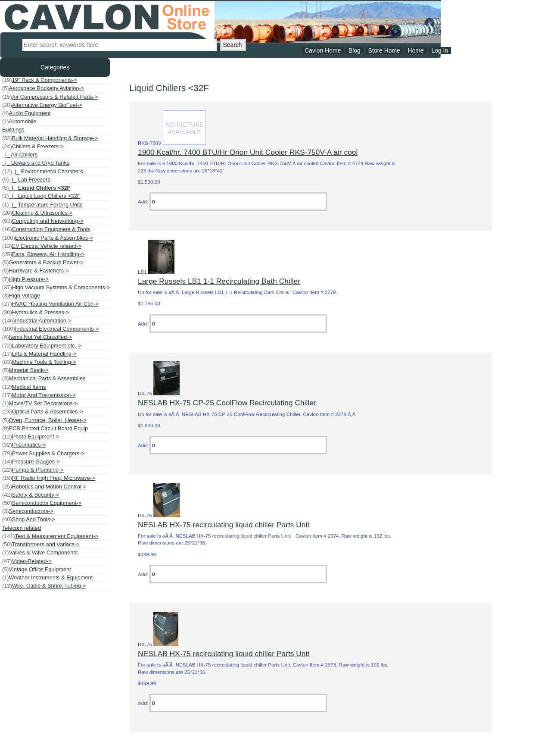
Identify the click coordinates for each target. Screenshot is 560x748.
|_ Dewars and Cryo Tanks (36, 163)
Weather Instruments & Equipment (47, 578)
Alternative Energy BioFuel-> (42, 105)
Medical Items (24, 387)
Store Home (384, 50)
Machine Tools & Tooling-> (39, 362)
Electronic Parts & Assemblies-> (48, 238)
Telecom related (22, 528)
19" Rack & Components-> (40, 80)
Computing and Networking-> (43, 221)
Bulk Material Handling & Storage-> (50, 138)
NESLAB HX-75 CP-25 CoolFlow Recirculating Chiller (227, 403)
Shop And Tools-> (29, 520)
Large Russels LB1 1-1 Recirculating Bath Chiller (219, 281)
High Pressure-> (25, 279)
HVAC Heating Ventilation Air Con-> (50, 304)
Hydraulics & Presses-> (36, 313)
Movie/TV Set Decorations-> (40, 404)
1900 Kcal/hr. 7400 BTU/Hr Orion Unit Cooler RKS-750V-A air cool (248, 152)
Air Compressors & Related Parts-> (50, 97)
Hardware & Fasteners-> (36, 271)
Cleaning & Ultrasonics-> (37, 213)
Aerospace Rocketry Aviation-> (43, 88)
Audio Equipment (26, 113)
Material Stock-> (25, 370)
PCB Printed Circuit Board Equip (45, 429)
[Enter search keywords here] (120, 45)
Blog (355, 50)
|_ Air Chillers (20, 155)
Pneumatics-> (24, 445)
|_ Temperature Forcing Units (42, 205)
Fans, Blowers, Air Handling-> (43, 254)
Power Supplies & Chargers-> (43, 454)
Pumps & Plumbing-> (33, 470)
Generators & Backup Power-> (43, 263)
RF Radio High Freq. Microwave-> (49, 478)
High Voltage (21, 296)
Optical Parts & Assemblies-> (42, 412)
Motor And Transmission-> (39, 395)
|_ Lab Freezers (26, 180)
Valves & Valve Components (40, 553)
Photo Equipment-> (31, 437)
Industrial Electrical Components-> (50, 329)
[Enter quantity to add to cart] (238, 202)
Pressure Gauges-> (31, 462)
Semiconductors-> (28, 511)
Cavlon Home (323, 50)
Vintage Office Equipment (37, 570)
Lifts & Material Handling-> (39, 354)
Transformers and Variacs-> (41, 545)
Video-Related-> (27, 561)
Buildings (13, 130)
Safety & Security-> (31, 495)
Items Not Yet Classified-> (37, 337)
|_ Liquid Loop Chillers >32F (41, 196)
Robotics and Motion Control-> (44, 487)
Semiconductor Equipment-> (42, 503)
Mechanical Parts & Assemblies (44, 379)
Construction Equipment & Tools (46, 229)
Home (416, 50)
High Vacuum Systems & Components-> (56, 288)
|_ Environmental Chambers (43, 172)
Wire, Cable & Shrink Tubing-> (44, 586)
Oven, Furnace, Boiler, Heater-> (44, 420)
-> (33, 147)
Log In (440, 50)
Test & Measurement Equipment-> (50, 536)
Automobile (19, 122)
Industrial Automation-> (37, 321)
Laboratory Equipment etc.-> (42, 346)
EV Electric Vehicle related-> (42, 246)
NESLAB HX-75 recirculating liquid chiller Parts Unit (224, 525)
